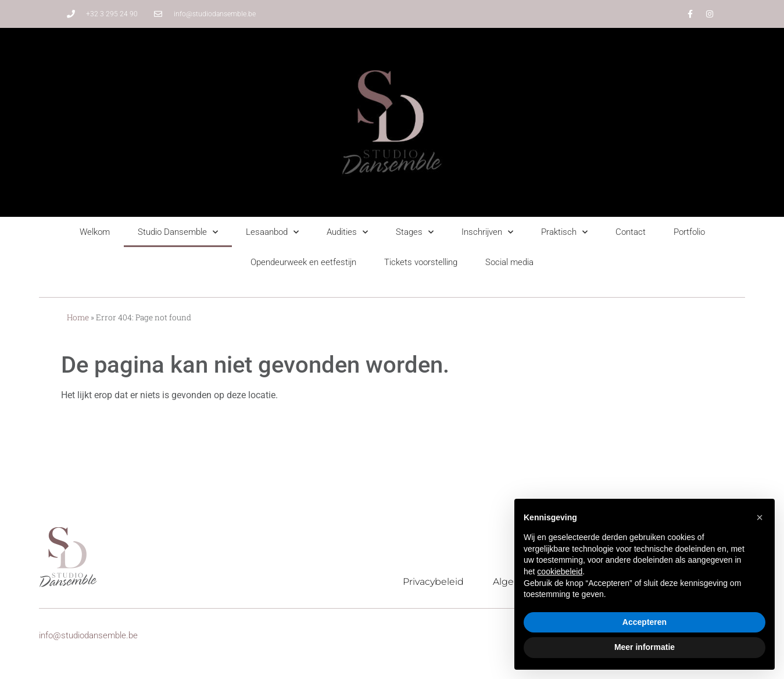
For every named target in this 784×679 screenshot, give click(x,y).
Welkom (95, 232)
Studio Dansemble (178, 232)
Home (78, 317)
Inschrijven (487, 232)
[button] (760, 517)
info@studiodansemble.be (88, 635)
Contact (631, 232)
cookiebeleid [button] (560, 571)
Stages (415, 232)
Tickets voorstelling (421, 262)
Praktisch (564, 232)
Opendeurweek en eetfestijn (303, 262)
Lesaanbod (272, 232)
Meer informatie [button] (645, 647)
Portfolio (689, 232)
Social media (509, 262)
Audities (347, 232)
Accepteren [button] (645, 622)
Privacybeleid (433, 582)
